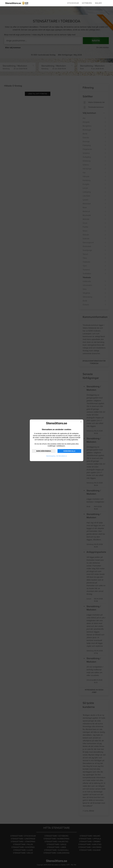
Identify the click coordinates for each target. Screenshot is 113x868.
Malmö (98, 3)
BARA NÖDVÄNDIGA (44, 451)
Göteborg (87, 3)
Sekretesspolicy (51, 456)
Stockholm (73, 3)
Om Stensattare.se (62, 456)
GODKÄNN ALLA (69, 451)
